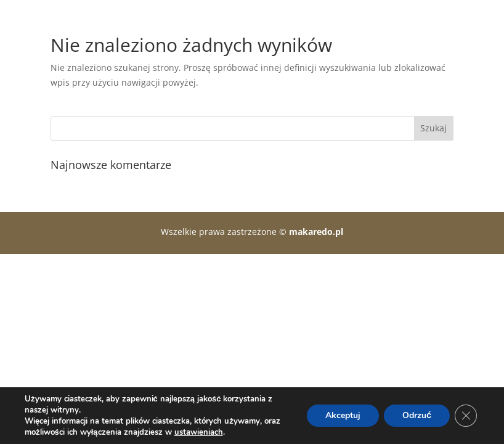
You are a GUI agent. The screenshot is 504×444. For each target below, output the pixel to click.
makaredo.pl (316, 232)
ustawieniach (199, 432)
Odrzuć (417, 415)
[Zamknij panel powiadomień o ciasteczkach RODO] (466, 416)
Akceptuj (343, 415)
